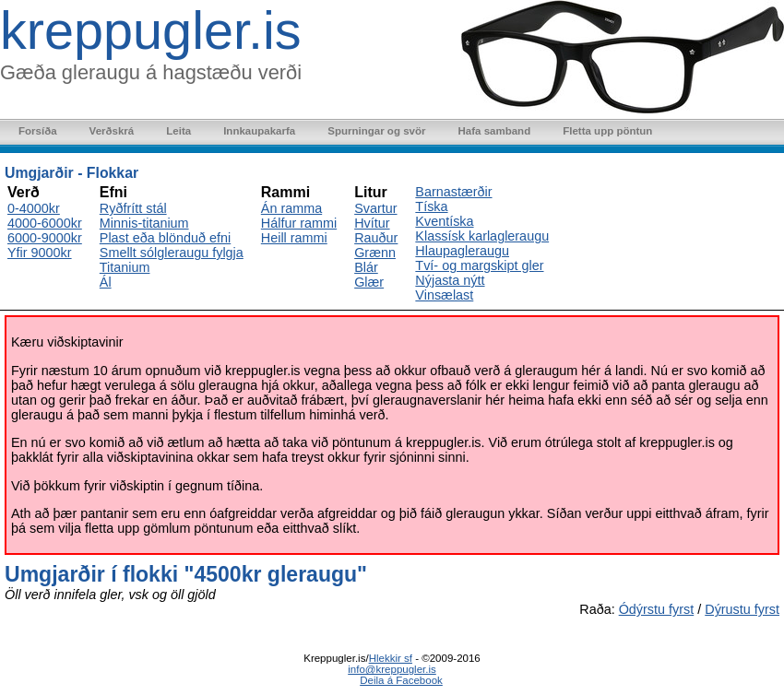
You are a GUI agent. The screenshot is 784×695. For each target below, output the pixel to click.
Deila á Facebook (401, 680)
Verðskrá (112, 131)
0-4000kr (34, 208)
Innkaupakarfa (259, 131)
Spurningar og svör (376, 131)
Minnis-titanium (144, 223)
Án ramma (291, 208)
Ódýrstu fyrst (657, 609)
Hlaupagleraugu (462, 251)
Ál (106, 282)
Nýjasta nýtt (450, 280)
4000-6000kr (45, 223)
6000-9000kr (45, 238)
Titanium (125, 267)
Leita (178, 131)
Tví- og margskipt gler (479, 265)
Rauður (376, 238)
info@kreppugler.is (392, 669)
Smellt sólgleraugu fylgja (172, 253)
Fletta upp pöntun (607, 131)
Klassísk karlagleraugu (482, 236)
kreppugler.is (151, 30)
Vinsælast (444, 295)
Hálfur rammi (299, 223)
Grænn (375, 253)
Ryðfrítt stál (133, 208)
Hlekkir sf (391, 658)
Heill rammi (294, 238)
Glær (369, 282)
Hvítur (372, 223)
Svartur (375, 208)
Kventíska (444, 221)
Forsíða (38, 131)
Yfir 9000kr (40, 253)
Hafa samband (494, 131)
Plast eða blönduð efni (165, 238)
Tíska (431, 206)
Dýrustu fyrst (742, 609)
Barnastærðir (453, 192)
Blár (366, 267)
